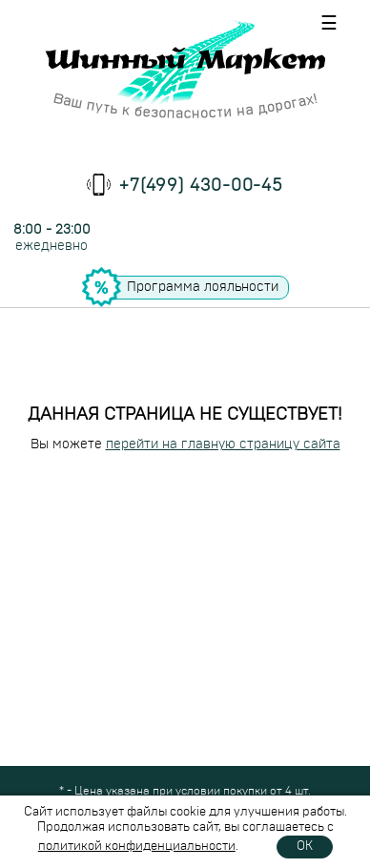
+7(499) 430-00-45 (201, 186)
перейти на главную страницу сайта (223, 444)
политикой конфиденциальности (137, 847)
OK (305, 847)
